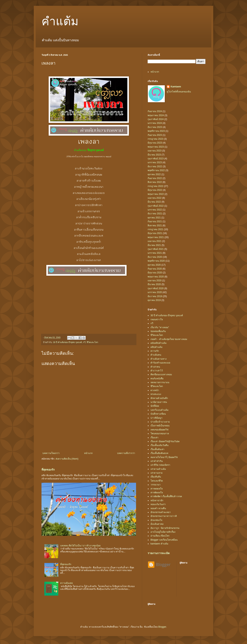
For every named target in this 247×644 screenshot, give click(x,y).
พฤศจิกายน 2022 (156, 170)
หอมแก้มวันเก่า (158, 504)
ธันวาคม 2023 (155, 127)
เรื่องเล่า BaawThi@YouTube (165, 441)
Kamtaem (176, 87)
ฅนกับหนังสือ (157, 379)
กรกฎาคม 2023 (155, 139)
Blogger (162, 627)
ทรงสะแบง (156, 394)
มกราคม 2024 (155, 123)
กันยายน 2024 (155, 111)
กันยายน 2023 (155, 135)
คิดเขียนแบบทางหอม (161, 374)
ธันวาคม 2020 (155, 257)
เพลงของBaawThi (159, 430)
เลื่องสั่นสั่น (156, 477)
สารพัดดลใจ (157, 493)
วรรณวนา (156, 485)
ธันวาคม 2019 (155, 296)
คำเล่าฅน (155, 367)
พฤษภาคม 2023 (156, 147)
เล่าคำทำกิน (157, 461)
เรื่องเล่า (154, 438)
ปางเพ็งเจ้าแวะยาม (160, 422)
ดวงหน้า (155, 390)
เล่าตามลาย (156, 473)
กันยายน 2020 (155, 269)
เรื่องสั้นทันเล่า (157, 449)
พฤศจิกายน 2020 (156, 261)
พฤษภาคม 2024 (156, 115)
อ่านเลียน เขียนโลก (160, 536)
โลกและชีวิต (157, 481)
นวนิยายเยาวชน (159, 402)
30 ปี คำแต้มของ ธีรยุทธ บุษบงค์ (67, 342)
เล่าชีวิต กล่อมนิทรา (160, 465)
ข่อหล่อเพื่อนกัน (158, 331)
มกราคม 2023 (155, 162)
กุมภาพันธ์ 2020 (156, 288)
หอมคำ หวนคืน (158, 508)
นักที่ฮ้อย (155, 406)
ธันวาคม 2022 (155, 166)
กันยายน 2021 (155, 221)
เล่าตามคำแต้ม (158, 469)
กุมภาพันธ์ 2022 (156, 206)
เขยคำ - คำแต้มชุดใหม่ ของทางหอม (169, 339)
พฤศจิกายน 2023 (156, 131)
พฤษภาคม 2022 (156, 194)
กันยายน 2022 (155, 178)
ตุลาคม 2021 (154, 218)
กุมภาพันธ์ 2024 (156, 119)
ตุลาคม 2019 (154, 300)
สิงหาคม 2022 (155, 182)
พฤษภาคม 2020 (156, 277)
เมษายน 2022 (155, 198)
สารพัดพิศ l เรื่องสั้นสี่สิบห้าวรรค (166, 496)
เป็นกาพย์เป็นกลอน (160, 426)
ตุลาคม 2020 (154, 265)
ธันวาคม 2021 (155, 214)
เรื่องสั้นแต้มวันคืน (159, 445)
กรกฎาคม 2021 (155, 229)
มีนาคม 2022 (154, 202)
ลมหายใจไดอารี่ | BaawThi (164, 457)
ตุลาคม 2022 (154, 174)
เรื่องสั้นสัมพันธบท (159, 453)
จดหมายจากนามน (160, 382)
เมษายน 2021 (155, 241)
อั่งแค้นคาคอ (157, 524)
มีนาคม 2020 (154, 284)
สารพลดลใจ (157, 489)
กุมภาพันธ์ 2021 (156, 249)
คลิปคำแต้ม (156, 347)
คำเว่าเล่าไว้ (157, 371)
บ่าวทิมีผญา (156, 418)
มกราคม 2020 (155, 292)
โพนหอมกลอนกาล (160, 434)
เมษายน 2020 (155, 281)
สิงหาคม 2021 (155, 226)
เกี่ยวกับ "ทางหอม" (160, 327)
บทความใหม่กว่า (51, 453)
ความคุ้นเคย (66, 583)
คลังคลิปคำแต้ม (159, 343)
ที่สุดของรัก (48, 470)
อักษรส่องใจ (156, 520)
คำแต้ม (60, 21)
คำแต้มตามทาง (159, 359)
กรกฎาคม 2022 (155, 186)
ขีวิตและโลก (157, 335)
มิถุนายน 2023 (155, 143)
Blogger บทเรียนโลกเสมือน (164, 540)
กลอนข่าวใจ (157, 319)
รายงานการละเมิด (159, 553)
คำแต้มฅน (156, 355)
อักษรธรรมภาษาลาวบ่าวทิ (164, 516)
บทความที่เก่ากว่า (126, 453)
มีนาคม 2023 (154, 155)
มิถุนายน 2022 (155, 190)
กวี (84, 342)
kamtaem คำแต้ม (159, 544)
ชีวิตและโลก (92, 342)
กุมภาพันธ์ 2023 (156, 159)
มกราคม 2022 (155, 210)
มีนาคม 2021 (154, 245)
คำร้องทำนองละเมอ (160, 363)
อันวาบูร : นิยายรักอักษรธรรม (165, 528)
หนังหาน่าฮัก (157, 500)
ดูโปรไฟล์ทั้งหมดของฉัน (179, 92)
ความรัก (155, 351)
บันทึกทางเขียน (158, 414)
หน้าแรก (88, 453)
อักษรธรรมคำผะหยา (161, 512)
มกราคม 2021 (155, 253)
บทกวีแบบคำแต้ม (159, 410)
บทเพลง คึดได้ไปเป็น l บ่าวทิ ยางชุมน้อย (80, 546)
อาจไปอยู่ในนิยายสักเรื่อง (163, 532)
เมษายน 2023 (155, 151)
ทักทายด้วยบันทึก (159, 398)
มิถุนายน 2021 (155, 233)
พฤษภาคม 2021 (156, 237)
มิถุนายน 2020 (155, 273)
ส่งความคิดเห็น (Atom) (67, 459)
